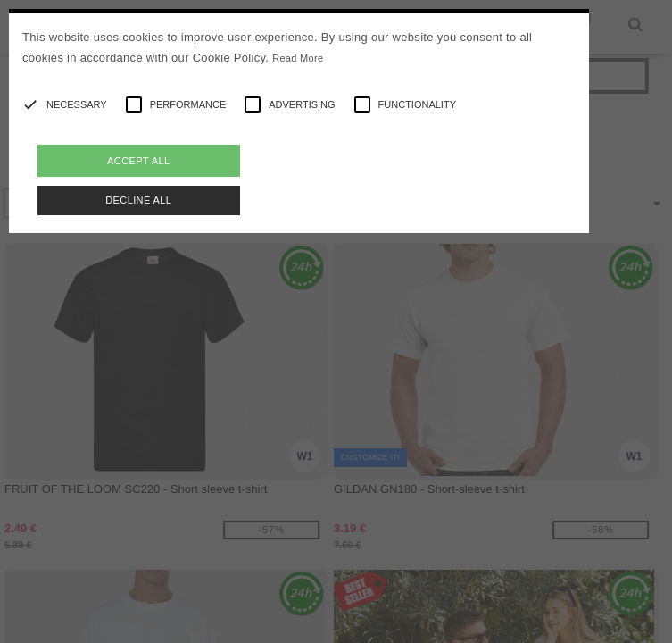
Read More (298, 58)
